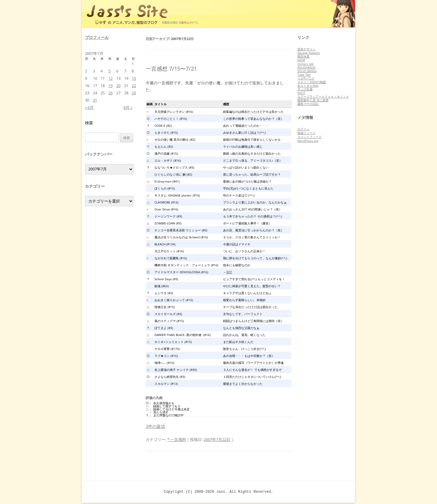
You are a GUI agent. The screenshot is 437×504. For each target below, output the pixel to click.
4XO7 (301, 93)
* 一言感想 (177, 439)
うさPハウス (306, 78)
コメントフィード (310, 137)
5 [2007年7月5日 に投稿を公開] (109, 71)
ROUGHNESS (306, 67)
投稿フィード (307, 133)
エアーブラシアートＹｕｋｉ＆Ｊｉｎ (323, 96)
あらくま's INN (308, 86)
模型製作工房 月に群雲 (313, 100)
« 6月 (89, 107)
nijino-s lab (305, 64)
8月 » (128, 107)
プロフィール (97, 37)
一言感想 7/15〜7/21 (171, 69)
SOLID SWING (307, 71)
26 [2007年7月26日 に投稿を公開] (110, 93)
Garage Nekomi (309, 53)
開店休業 (303, 56)
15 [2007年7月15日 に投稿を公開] (134, 78)
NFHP (301, 60)
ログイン (303, 129)
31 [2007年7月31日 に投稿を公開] (95, 100)
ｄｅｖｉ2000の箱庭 (312, 82)
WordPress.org (308, 141)
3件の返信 (155, 426)
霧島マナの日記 (308, 104)
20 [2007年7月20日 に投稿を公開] (118, 86)
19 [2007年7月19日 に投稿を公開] (110, 86)
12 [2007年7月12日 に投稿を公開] (110, 78)
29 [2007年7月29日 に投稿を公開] (134, 93)
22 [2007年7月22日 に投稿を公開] (134, 86)
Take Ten (304, 75)
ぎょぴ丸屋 (305, 89)
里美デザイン (307, 49)
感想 (229, 272)
